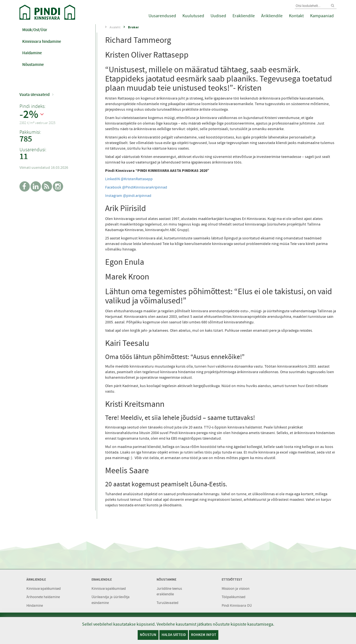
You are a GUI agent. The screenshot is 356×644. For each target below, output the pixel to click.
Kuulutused (193, 16)
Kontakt (296, 16)
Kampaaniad (322, 16)
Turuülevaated (167, 603)
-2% (29, 115)
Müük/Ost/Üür (35, 30)
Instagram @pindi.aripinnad (128, 195)
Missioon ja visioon (236, 589)
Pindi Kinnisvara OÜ (237, 605)
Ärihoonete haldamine (43, 597)
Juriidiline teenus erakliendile (169, 591)
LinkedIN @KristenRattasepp (129, 179)
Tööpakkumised (233, 597)
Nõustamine (33, 65)
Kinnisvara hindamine (42, 41)
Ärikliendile (272, 16)
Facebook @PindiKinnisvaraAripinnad (136, 187)
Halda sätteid (174, 635)
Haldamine (32, 53)
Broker (133, 27)
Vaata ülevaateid (34, 95)
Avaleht (115, 27)
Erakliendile (244, 16)
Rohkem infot (204, 635)
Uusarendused (162, 16)
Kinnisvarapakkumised (44, 589)
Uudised (218, 16)
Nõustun (148, 635)
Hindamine (35, 605)
